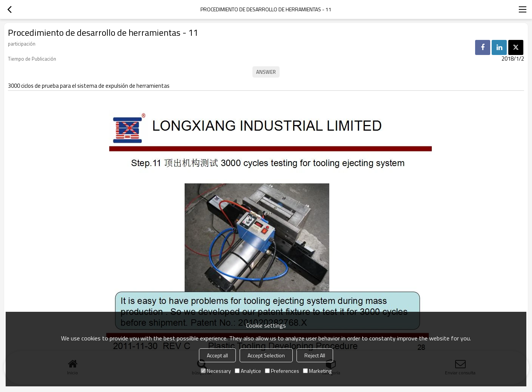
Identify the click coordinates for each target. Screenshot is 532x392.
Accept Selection (266, 355)
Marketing (317, 371)
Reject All (315, 355)
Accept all (217, 355)
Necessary (216, 371)
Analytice (248, 371)
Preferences (282, 371)
